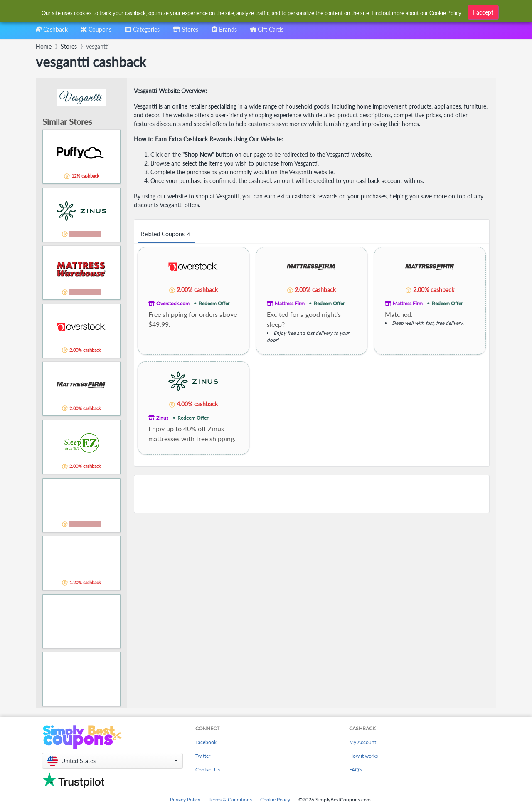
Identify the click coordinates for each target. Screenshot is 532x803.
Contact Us (208, 770)
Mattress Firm (290, 303)
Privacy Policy (185, 799)
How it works (363, 756)
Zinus (162, 418)
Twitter (203, 756)
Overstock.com (173, 303)
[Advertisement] (312, 494)
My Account (363, 742)
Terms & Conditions (230, 799)
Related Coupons (166, 234)
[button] (112, 761)
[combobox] (252, 12)
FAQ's (356, 770)
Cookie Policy (275, 799)
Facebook (206, 742)
